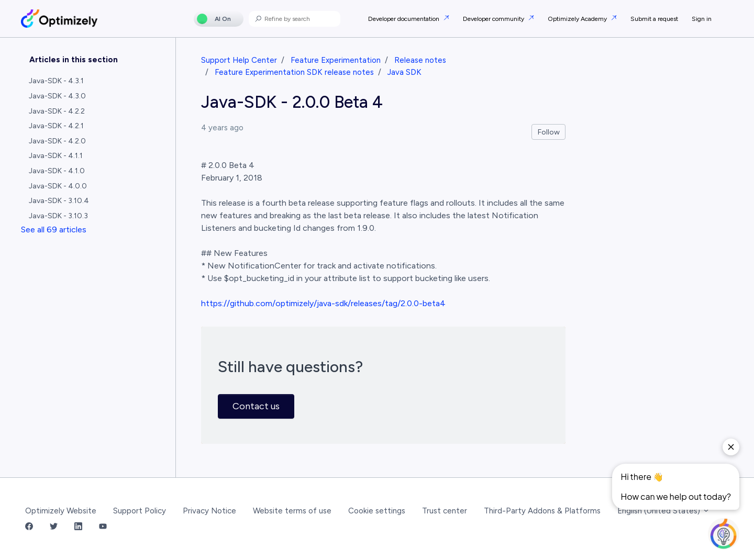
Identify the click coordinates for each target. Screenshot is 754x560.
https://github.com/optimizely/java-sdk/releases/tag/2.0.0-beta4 (323, 303)
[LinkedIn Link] (78, 527)
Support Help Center (239, 60)
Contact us (256, 406)
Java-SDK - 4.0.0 (58, 186)
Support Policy (140, 511)
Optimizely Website (61, 511)
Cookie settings (377, 511)
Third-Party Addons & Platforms (542, 511)
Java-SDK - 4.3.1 (56, 81)
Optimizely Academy (578, 19)
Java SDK (404, 72)
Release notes (420, 60)
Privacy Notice (209, 511)
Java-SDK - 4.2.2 (57, 111)
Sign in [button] (702, 19)
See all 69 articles (54, 229)
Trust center (445, 511)
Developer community (494, 19)
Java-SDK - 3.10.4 (59, 201)
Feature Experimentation (336, 60)
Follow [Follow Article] (549, 132)
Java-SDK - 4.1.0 (57, 171)
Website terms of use (292, 511)
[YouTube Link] (103, 527)
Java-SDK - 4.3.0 (57, 96)
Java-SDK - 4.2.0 (57, 141)
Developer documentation (404, 19)
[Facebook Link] (29, 527)
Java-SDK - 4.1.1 (56, 156)
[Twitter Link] (54, 527)
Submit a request (654, 19)
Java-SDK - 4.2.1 (56, 126)
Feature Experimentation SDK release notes (294, 72)
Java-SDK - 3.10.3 (58, 216)
